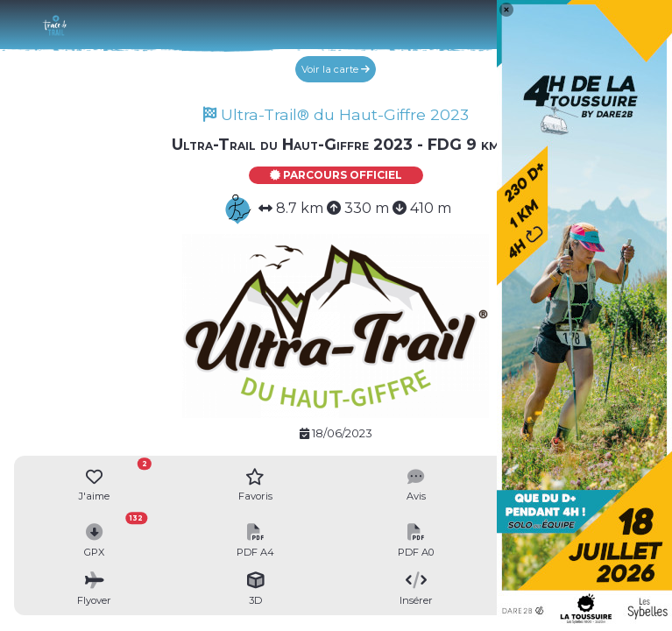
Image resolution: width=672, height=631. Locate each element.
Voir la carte (336, 69)
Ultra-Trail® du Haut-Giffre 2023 (336, 114)
